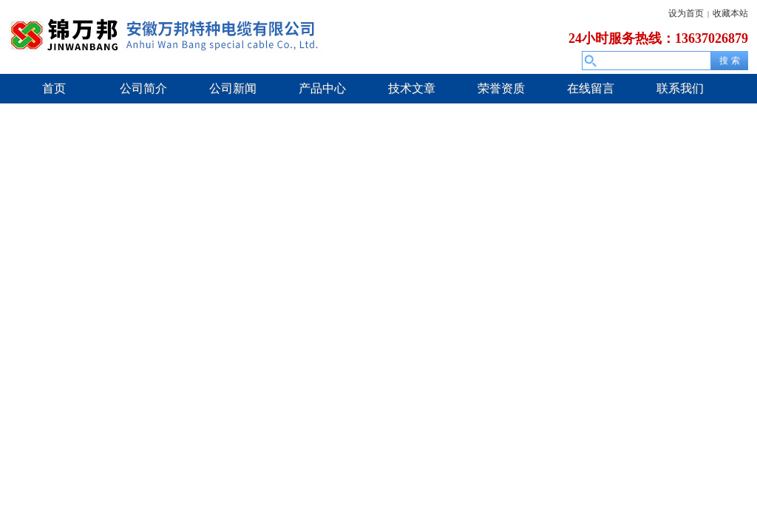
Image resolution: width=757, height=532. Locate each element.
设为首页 (686, 13)
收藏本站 (730, 13)
